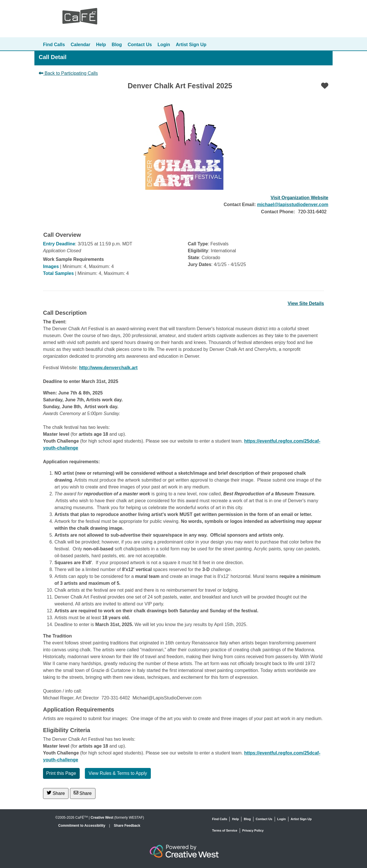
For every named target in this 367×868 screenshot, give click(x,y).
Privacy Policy (253, 830)
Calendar (80, 45)
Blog (117, 45)
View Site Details (306, 303)
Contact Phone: (278, 212)
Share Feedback (127, 826)
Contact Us (140, 45)
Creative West (102, 818)
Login (164, 45)
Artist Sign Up (191, 45)
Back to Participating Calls (68, 73)
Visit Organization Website (299, 198)
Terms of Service (225, 830)
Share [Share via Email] (83, 793)
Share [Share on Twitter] (56, 793)
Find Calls (54, 45)
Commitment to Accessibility (82, 826)
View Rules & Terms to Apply (118, 773)
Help (101, 45)
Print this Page (61, 773)
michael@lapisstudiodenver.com (293, 205)
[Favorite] (325, 86)
